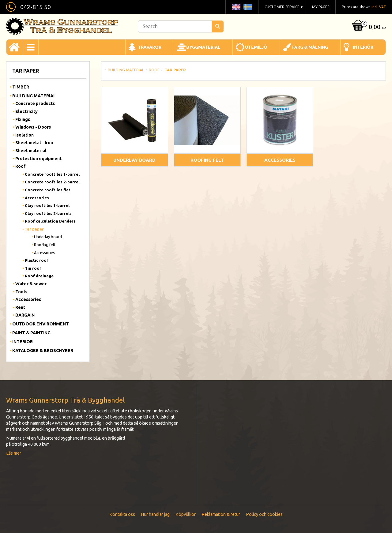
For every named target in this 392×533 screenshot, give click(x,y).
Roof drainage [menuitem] (39, 276)
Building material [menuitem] (34, 96)
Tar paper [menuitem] (34, 229)
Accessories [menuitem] (37, 198)
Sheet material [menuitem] (31, 151)
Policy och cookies (264, 514)
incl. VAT (379, 7)
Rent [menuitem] (20, 307)
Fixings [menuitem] (23, 119)
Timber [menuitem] (21, 87)
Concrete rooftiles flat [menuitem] (48, 190)
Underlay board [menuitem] (48, 237)
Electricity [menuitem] (26, 111)
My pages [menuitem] (321, 7)
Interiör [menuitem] (363, 47)
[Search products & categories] (181, 26)
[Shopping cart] (368, 27)
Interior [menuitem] (23, 342)
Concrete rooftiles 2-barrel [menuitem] (52, 182)
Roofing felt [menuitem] (45, 245)
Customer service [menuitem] (282, 7)
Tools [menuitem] (21, 292)
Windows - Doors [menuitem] (33, 127)
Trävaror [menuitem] (150, 47)
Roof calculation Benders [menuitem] (50, 221)
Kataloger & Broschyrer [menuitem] (43, 351)
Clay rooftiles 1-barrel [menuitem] (47, 205)
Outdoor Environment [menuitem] (41, 324)
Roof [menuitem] (21, 166)
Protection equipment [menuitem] (38, 159)
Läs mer (14, 453)
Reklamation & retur (221, 514)
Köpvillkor (186, 514)
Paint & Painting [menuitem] (31, 333)
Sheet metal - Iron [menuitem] (34, 143)
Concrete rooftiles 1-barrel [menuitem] (52, 174)
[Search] (218, 26)
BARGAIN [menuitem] (25, 315)
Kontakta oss (122, 514)
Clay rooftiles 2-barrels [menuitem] (48, 213)
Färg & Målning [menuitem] (310, 47)
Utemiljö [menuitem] (256, 47)
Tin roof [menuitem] (33, 268)
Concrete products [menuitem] (35, 103)
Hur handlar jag (155, 514)
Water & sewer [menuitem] (31, 284)
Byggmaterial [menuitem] (203, 47)
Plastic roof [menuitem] (37, 260)
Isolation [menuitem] (24, 135)
